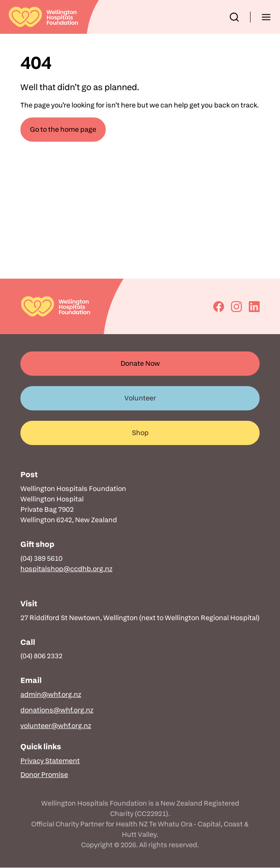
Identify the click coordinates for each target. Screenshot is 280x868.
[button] (234, 17)
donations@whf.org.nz (57, 710)
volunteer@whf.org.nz (56, 726)
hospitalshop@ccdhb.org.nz (66, 569)
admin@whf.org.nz (51, 694)
